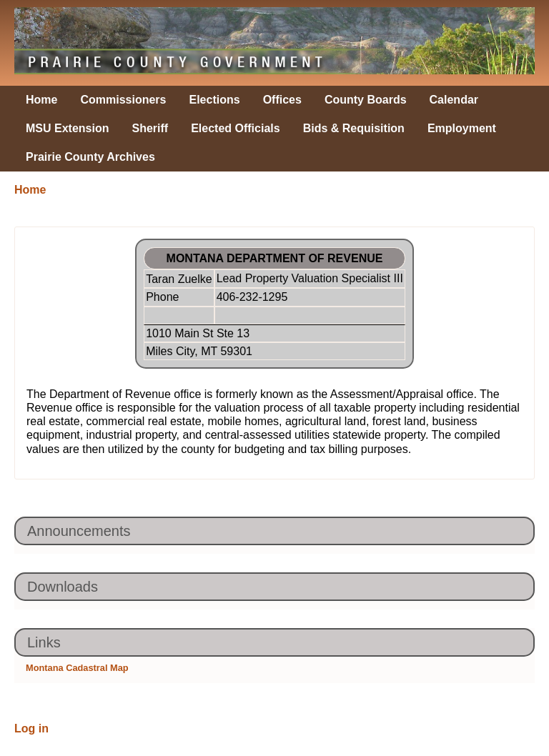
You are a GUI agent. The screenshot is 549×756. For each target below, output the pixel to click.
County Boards (366, 100)
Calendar (454, 100)
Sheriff (150, 128)
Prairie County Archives (90, 157)
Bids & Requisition (354, 128)
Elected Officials (236, 128)
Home (41, 100)
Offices (282, 100)
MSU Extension (67, 128)
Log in (31, 728)
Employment (462, 128)
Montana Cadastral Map (77, 668)
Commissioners (123, 100)
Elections (215, 100)
